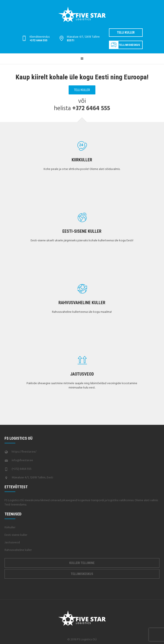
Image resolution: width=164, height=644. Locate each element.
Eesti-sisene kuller (82, 231)
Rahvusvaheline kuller (82, 303)
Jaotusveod (82, 374)
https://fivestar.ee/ (24, 452)
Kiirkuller (82, 160)
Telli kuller (126, 32)
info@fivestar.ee (22, 460)
